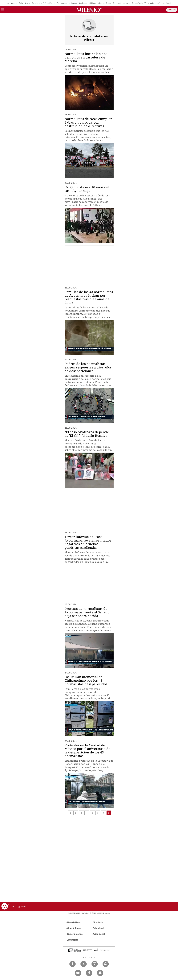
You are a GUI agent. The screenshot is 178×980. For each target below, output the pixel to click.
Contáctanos (74, 928)
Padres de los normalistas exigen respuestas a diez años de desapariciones (88, 367)
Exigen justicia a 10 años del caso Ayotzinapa (87, 189)
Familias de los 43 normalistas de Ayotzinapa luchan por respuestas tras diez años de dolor (89, 297)
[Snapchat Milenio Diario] (100, 973)
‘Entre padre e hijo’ (152, 3)
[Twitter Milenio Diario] (84, 964)
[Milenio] (89, 10)
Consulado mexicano (121, 3)
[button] (2, 11)
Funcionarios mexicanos (67, 3)
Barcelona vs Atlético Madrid (43, 3)
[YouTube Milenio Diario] (78, 973)
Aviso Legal (99, 934)
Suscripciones (75, 934)
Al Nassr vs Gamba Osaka (100, 3)
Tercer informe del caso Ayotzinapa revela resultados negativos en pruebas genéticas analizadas (88, 542)
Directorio (98, 922)
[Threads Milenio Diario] (106, 964)
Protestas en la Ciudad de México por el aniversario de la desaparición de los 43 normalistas (87, 750)
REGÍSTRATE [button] (172, 10)
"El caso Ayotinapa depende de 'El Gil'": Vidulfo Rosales (87, 434)
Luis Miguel (166, 3)
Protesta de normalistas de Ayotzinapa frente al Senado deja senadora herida (87, 612)
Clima (28, 3)
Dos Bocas (83, 3)
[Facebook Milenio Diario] (73, 964)
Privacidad (98, 928)
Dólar (21, 3)
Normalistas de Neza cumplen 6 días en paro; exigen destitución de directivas (89, 122)
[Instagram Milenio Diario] (95, 964)
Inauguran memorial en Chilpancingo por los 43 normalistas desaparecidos (86, 680)
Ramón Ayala (137, 3)
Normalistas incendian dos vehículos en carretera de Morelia (86, 57)
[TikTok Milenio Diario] (89, 973)
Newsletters (74, 922)
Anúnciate (73, 940)
